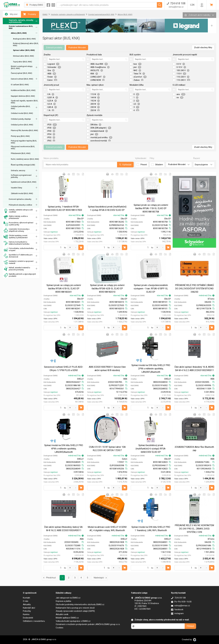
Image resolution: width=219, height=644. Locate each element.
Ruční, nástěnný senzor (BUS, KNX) (25, 159)
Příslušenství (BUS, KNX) (21, 153)
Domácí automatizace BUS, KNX (21, 27)
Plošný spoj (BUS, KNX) (20, 136)
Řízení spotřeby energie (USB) (23, 165)
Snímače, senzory (18, 170)
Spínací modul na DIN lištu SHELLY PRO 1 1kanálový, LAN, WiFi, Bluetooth (151, 529)
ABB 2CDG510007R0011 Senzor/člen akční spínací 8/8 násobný (107, 369)
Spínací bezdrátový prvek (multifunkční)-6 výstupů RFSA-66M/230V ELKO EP (151, 449)
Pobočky (27, 611)
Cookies (59, 628)
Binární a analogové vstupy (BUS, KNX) (22, 67)
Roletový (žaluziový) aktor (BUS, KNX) (26, 44)
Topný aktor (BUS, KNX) (22, 62)
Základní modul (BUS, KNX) (22, 193)
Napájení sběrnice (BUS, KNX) (23, 96)
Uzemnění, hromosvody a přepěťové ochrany (16, 230)
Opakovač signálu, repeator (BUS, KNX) (24, 102)
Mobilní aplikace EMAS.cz (67, 618)
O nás (26, 601)
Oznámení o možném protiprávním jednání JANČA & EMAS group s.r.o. (88, 624)
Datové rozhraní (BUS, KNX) (22, 79)
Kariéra (26, 614)
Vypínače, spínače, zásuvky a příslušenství (18, 21)
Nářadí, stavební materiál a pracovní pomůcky (17, 269)
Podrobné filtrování (77, 47)
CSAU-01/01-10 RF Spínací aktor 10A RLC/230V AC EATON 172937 (107, 449)
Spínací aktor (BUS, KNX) (24, 50)
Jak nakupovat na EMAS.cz (68, 598)
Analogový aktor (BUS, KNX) (24, 39)
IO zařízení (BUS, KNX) (20, 85)
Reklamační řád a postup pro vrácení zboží (75, 608)
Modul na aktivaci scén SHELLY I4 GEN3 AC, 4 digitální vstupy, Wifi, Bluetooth (107, 529)
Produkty (30, 14)
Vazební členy (16, 188)
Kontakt (26, 598)
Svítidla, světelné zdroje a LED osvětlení (18, 211)
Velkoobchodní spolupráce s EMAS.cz (73, 621)
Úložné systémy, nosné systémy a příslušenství (16, 237)
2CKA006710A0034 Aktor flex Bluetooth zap (194, 449)
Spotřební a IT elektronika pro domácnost (18, 256)
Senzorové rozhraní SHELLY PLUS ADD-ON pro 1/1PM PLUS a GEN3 (64, 369)
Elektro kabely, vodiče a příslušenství (16, 217)
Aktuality (27, 604)
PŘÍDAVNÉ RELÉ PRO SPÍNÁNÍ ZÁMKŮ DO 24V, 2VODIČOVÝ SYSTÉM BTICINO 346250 (194, 289)
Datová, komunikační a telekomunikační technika (16, 243)
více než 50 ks (76, 215)
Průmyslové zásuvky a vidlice (20, 205)
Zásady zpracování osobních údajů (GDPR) (75, 611)
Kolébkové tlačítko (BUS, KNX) (23, 90)
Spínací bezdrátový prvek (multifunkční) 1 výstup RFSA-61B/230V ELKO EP (107, 208)
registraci (54, 232)
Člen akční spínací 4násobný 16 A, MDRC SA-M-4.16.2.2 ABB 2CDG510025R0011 (194, 369)
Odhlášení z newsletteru (34, 621)
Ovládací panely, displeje (21, 119)
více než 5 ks (120, 215)
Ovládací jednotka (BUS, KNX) (21, 107)
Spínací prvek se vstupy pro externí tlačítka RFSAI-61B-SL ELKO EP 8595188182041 (64, 289)
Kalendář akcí (29, 608)
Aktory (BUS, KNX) (19, 33)
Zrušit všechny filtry (203, 47)
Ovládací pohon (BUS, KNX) (22, 125)
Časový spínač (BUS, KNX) (22, 73)
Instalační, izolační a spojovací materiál (19, 262)
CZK (192, 5)
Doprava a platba (63, 601)
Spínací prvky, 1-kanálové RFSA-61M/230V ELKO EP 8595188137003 (64, 208)
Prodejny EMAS (35, 5)
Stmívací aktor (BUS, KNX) (23, 56)
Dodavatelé (28, 618)
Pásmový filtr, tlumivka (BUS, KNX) (24, 130)
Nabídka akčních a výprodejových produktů (20, 275)
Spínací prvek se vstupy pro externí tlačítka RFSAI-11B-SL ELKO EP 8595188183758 (151, 208)
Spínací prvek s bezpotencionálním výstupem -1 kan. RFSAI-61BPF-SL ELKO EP (151, 289)
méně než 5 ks (207, 295)
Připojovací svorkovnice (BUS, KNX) (23, 148)
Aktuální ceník (62, 614)
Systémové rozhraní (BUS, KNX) (24, 182)
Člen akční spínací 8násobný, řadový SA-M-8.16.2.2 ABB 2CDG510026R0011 (64, 529)
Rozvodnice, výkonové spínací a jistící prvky (18, 224)
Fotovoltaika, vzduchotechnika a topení (19, 249)
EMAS (45, 14)
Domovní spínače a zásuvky (20, 199)
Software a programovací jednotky (21, 176)
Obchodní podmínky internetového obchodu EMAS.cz (80, 604)
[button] (212, 26)
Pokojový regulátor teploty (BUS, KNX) (24, 142)
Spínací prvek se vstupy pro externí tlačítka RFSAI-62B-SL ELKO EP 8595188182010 (107, 289)
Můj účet (11, 14)
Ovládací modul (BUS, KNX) (22, 113)
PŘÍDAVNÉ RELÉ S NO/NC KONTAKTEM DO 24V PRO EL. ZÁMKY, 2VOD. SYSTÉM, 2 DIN (194, 529)
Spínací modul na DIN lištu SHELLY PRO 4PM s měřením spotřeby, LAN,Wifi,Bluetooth (64, 449)
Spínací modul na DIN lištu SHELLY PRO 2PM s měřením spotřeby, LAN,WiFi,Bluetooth (151, 369)
